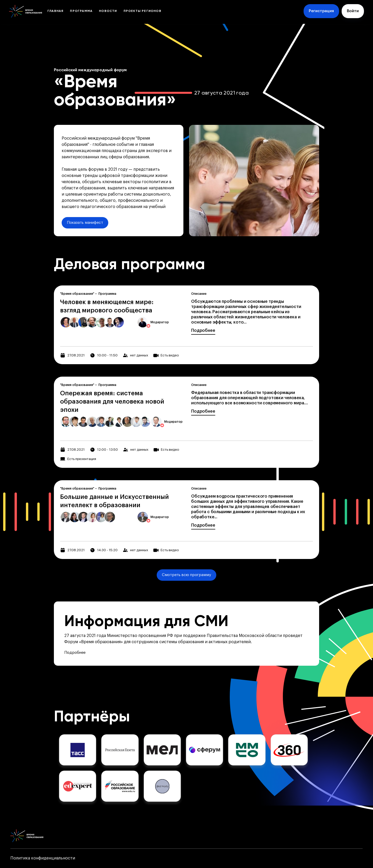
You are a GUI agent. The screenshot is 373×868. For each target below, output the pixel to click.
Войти (353, 11)
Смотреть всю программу (187, 575)
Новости (108, 11)
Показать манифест (85, 223)
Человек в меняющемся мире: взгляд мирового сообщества (107, 306)
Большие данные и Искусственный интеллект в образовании (114, 501)
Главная (55, 11)
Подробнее (203, 331)
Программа (81, 11)
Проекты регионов (142, 11)
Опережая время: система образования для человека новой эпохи (112, 401)
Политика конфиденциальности (43, 858)
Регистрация (321, 11)
